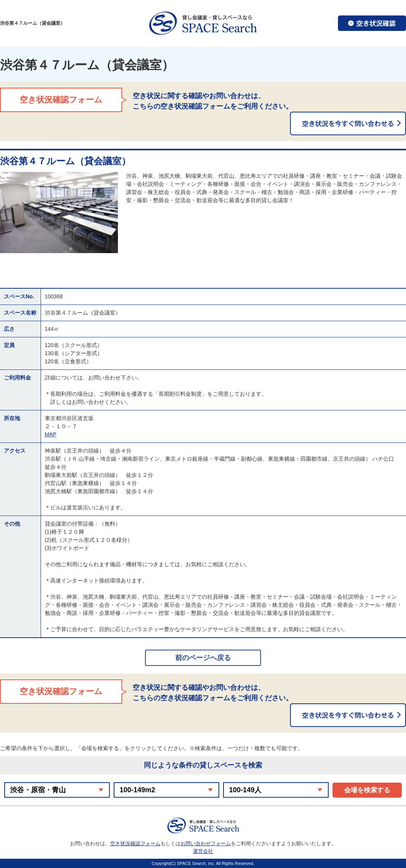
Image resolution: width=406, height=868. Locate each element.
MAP (51, 434)
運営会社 (203, 851)
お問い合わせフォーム (206, 843)
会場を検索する (367, 790)
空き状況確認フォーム (135, 843)
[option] (59, 213)
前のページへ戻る (203, 658)
